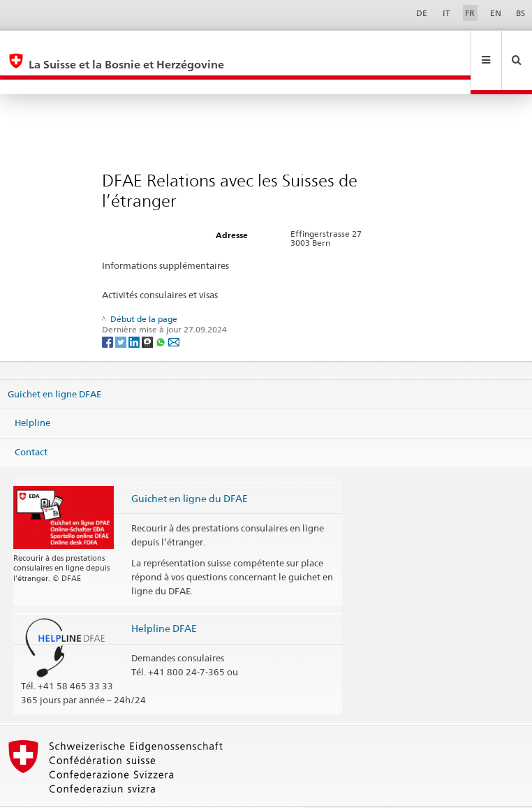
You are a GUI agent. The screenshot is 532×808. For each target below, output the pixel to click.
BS (520, 13)
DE (422, 13)
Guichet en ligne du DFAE (190, 468)
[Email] (174, 311)
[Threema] (148, 311)
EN (496, 13)
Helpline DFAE (164, 598)
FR (470, 13)
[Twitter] (122, 311)
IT (446, 13)
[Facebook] (109, 311)
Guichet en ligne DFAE (54, 364)
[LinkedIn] (135, 311)
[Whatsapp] (162, 311)
